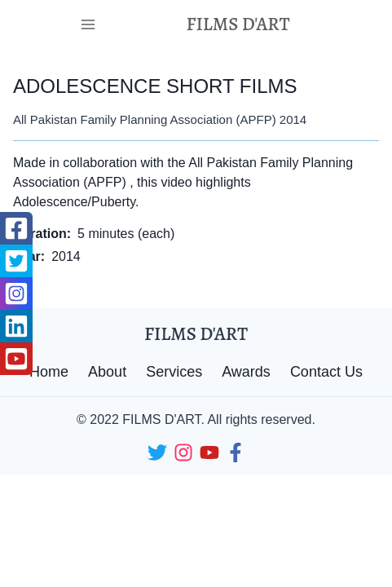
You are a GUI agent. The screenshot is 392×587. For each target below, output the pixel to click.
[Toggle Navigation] (88, 24)
